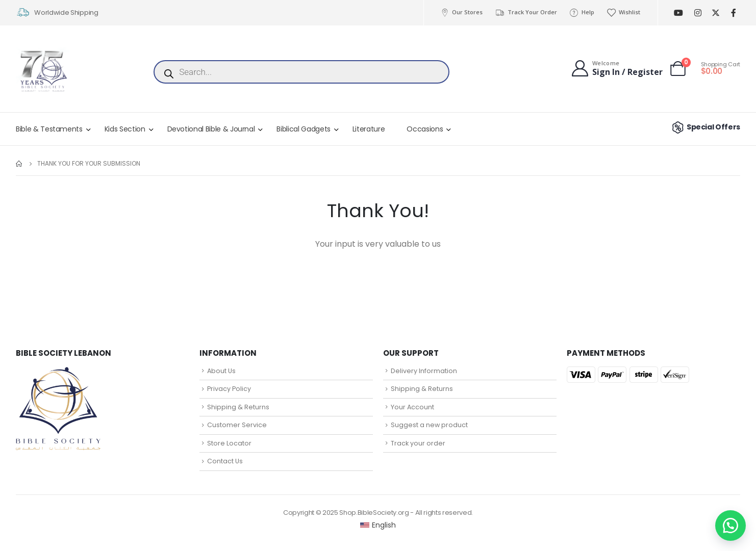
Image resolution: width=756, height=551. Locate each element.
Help (582, 12)
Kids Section (125, 129)
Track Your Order (526, 12)
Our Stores (461, 12)
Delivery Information (424, 371)
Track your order (418, 443)
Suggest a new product (429, 425)
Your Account (412, 407)
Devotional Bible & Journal (211, 129)
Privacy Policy (229, 389)
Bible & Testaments (49, 129)
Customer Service (237, 425)
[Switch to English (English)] (378, 525)
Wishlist (623, 12)
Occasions (425, 129)
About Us (221, 371)
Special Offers (705, 127)
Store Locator (229, 443)
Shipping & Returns (238, 407)
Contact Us (225, 461)
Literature (369, 129)
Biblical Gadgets (303, 129)
